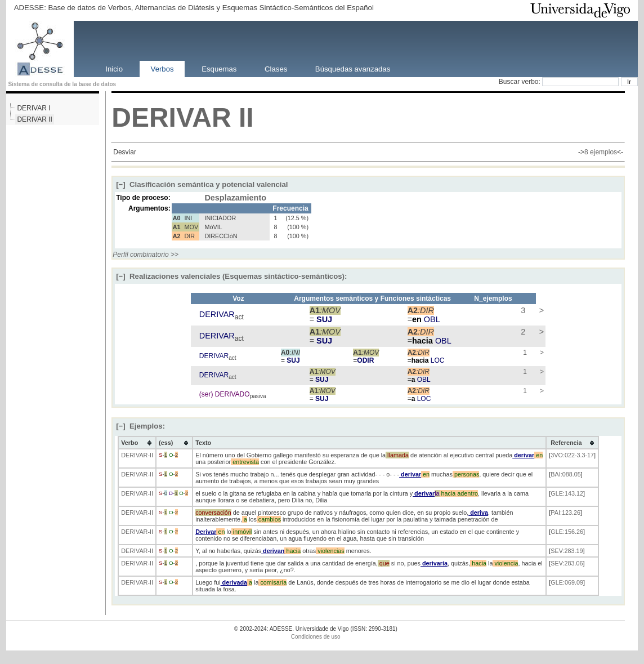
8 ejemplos (601, 152)
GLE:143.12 (567, 493)
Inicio (114, 68)
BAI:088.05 (565, 474)
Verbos (162, 68)
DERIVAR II (34, 119)
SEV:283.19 (567, 551)
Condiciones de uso (316, 637)
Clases (276, 68)
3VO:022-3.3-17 (572, 455)
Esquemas (219, 68)
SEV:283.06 (567, 563)
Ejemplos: (140, 426)
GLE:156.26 (567, 532)
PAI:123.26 (565, 513)
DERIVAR (171, 117)
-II (150, 455)
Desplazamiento (235, 198)
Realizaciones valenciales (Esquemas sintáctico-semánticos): (231, 276)
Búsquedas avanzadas (353, 68)
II (246, 117)
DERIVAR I (33, 108)
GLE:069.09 (567, 582)
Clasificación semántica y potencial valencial (202, 184)
